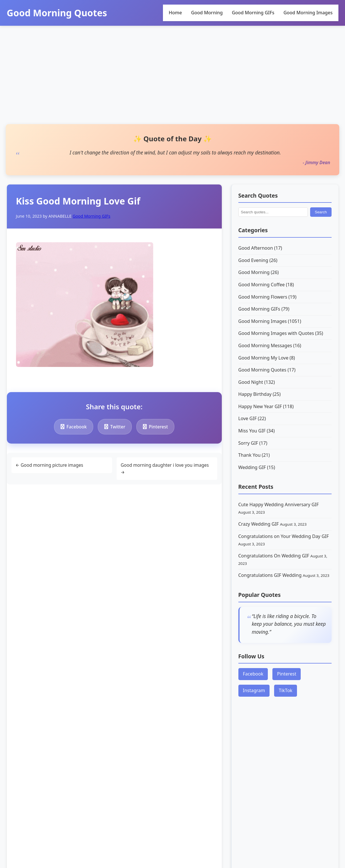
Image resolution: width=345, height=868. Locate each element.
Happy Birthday (260, 394)
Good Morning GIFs (253, 13)
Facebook (75, 426)
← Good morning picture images (51, 465)
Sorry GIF (253, 443)
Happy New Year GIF (266, 406)
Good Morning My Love (267, 358)
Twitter (118, 426)
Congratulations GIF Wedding (271, 575)
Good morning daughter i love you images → (167, 469)
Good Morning (207, 13)
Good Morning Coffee (266, 285)
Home (175, 13)
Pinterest (160, 426)
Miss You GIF (257, 431)
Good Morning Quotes (57, 13)
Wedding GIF (257, 467)
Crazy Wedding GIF (259, 524)
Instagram (254, 690)
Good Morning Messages (270, 345)
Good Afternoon (260, 248)
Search (321, 212)
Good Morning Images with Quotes (281, 333)
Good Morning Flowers (267, 297)
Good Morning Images (308, 13)
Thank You (254, 455)
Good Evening (258, 260)
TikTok (286, 690)
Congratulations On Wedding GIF (274, 556)
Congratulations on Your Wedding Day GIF (284, 536)
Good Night (257, 382)
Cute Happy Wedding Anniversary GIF (279, 504)
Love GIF (252, 418)
